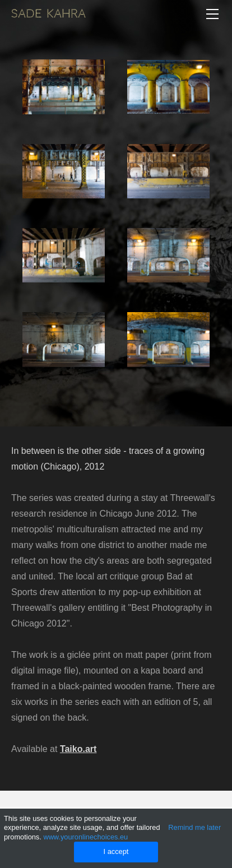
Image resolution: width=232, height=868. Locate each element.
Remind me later (194, 827)
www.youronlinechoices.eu (85, 837)
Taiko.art (78, 749)
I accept (116, 851)
